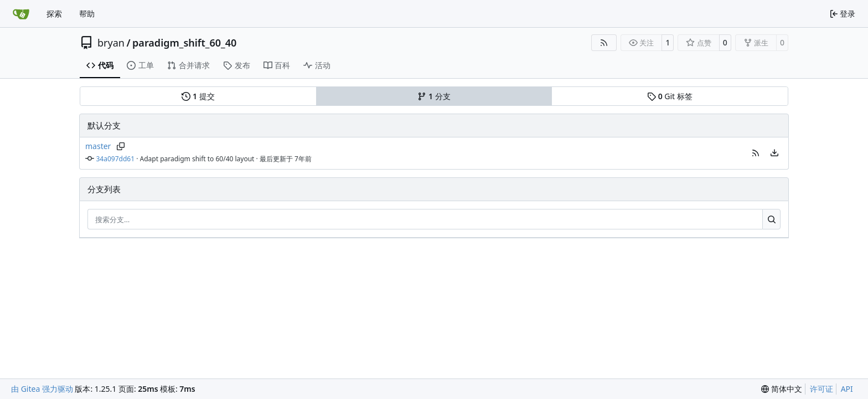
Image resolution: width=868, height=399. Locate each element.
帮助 (87, 14)
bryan (111, 43)
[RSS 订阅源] (604, 43)
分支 (434, 96)
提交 (198, 96)
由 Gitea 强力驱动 (42, 389)
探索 (54, 14)
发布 (237, 65)
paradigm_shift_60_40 (184, 43)
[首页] (21, 14)
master (98, 146)
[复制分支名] (120, 146)
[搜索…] (771, 219)
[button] (756, 153)
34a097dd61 (116, 159)
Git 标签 (670, 96)
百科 (277, 65)
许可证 (821, 389)
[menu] (774, 153)
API (847, 389)
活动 (317, 65)
